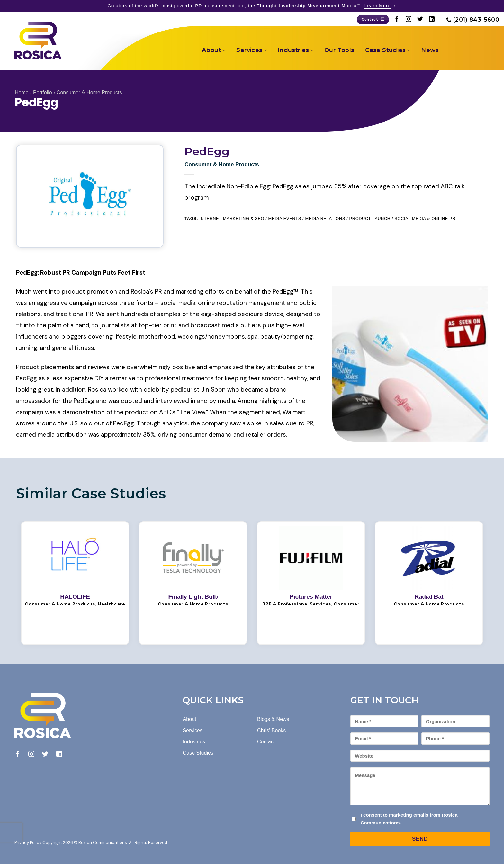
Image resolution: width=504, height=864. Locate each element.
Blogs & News (273, 719)
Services (251, 50)
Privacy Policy (28, 843)
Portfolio (43, 92)
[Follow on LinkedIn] (432, 20)
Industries (296, 50)
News (430, 50)
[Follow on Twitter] (420, 20)
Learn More (378, 6)
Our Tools (339, 50)
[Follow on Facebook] (397, 20)
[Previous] (183, 493)
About (214, 50)
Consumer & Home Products (89, 92)
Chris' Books (271, 730)
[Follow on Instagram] (409, 20)
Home (22, 92)
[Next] (200, 493)
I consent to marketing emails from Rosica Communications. (409, 819)
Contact (266, 742)
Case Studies (388, 50)
